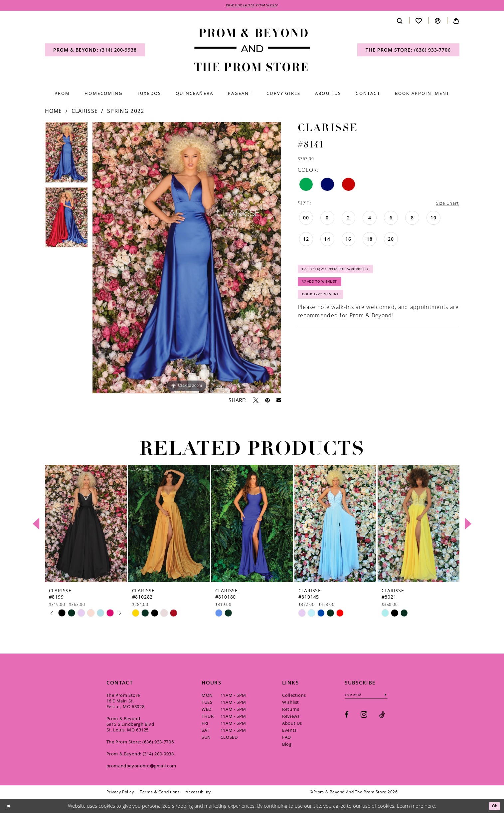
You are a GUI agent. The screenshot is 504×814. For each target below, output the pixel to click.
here (430, 807)
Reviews (291, 717)
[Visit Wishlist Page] (419, 21)
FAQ (287, 738)
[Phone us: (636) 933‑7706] (408, 51)
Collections (294, 696)
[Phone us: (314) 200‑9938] (95, 51)
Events (289, 731)
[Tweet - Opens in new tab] (256, 401)
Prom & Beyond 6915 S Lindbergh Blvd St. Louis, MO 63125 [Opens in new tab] (130, 725)
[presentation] (86, 525)
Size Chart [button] (445, 204)
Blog (287, 745)
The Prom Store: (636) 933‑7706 (140, 743)
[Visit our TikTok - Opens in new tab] (382, 717)
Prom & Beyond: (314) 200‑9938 (140, 755)
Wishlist (291, 703)
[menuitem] (95, 51)
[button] (438, 21)
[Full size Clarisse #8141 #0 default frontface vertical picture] (187, 259)
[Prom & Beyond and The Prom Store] (252, 51)
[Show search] (400, 21)
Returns (291, 710)
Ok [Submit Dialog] (493, 807)
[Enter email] (371, 696)
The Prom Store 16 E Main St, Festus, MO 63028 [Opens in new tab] (126, 702)
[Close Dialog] (10, 807)
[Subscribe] (395, 696)
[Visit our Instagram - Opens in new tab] (364, 717)
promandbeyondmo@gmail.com (141, 767)
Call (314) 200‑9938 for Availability (343, 272)
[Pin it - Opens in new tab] (267, 401)
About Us (292, 724)
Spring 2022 (126, 112)
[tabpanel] (66, 155)
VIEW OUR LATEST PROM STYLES (252, 6)
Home (54, 112)
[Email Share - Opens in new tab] (279, 402)
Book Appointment (325, 303)
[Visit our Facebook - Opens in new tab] (347, 717)
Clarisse (85, 112)
